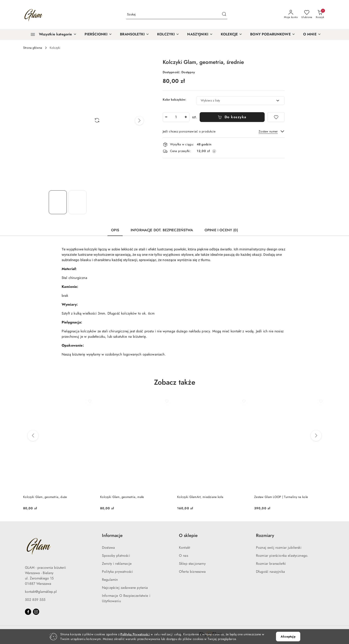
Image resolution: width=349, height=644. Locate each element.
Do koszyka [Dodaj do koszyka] (232, 117)
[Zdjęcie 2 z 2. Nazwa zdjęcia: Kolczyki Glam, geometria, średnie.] (78, 202)
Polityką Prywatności (135, 634)
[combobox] (240, 101)
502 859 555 (35, 600)
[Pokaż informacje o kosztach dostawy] (214, 151)
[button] (312, 35)
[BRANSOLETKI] (135, 35)
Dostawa (108, 548)
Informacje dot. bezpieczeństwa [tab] (162, 230)
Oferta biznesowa (192, 572)
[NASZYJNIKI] (200, 35)
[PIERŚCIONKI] (98, 35)
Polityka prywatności (117, 572)
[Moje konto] (291, 14)
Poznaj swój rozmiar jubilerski (279, 548)
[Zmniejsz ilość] (166, 117)
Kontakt (185, 548)
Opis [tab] (115, 230)
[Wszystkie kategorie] (52, 35)
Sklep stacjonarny (192, 564)
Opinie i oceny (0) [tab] (221, 230)
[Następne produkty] (316, 436)
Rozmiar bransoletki (271, 564)
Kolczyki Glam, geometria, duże (45, 497)
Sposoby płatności (116, 556)
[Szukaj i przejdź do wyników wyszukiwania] (224, 14)
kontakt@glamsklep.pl (41, 592)
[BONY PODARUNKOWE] (273, 35)
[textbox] (235, 101)
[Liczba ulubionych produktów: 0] (307, 14)
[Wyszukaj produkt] (177, 15)
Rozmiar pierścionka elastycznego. (282, 556)
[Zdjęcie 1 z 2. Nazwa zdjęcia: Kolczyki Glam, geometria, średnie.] (58, 202)
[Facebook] (28, 612)
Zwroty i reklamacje (117, 564)
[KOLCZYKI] (168, 35)
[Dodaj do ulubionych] (276, 117)
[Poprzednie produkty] (33, 436)
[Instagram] (36, 612)
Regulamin (110, 580)
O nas (184, 556)
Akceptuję (288, 637)
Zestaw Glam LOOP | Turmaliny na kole (281, 497)
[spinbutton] (176, 117)
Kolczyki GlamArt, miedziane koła (200, 497)
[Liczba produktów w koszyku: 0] (320, 14)
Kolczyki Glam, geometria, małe (122, 497)
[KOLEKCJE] (231, 35)
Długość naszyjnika (270, 572)
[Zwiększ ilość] (186, 117)
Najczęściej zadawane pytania (125, 588)
